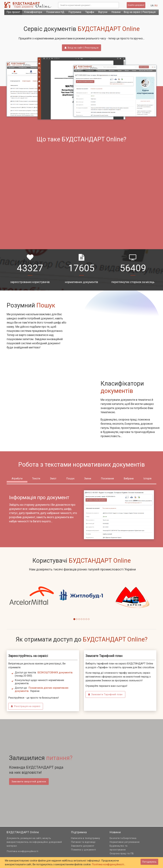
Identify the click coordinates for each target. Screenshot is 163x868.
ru (156, 6)
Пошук (70, 479)
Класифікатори (33, 12)
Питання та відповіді (83, 842)
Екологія (115, 838)
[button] (9, 602)
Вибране (129, 479)
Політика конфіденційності (23, 851)
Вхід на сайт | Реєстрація (81, 48)
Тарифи (90, 12)
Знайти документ (136, 5)
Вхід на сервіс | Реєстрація (140, 12)
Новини (116, 12)
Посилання (107, 479)
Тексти (36, 479)
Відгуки (103, 12)
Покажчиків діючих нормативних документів (42, 689)
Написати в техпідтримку (86, 838)
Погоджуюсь (149, 862)
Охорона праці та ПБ (122, 853)
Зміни (88, 479)
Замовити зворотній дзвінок (29, 782)
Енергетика (130, 838)
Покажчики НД (55, 12)
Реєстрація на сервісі (26, 706)
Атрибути (17, 479)
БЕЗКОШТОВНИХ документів (55, 672)
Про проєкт (13, 12)
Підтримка (75, 12)
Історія (147, 479)
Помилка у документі (83, 850)
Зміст (53, 479)
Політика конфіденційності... (109, 864)
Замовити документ (83, 846)
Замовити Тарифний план (105, 694)
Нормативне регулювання (125, 842)
